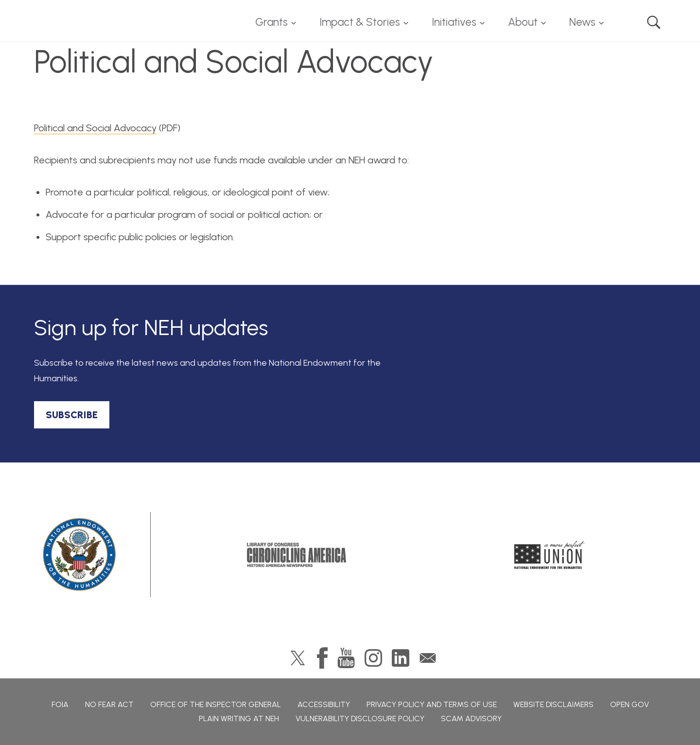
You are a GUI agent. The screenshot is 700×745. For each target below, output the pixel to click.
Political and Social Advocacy (95, 128)
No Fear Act (109, 704)
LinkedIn (401, 658)
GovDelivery (428, 658)
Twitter (298, 658)
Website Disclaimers (553, 704)
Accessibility (324, 704)
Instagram (373, 658)
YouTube (346, 658)
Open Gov (630, 704)
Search (654, 22)
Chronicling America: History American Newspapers (297, 555)
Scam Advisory (471, 718)
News (582, 22)
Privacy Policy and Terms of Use (432, 704)
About (523, 22)
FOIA (60, 704)
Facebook (322, 658)
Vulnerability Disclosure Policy (360, 718)
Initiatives (454, 22)
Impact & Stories (360, 22)
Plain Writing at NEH (239, 718)
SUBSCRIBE (72, 415)
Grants (271, 22)
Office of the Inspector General (216, 704)
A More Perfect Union (550, 555)
